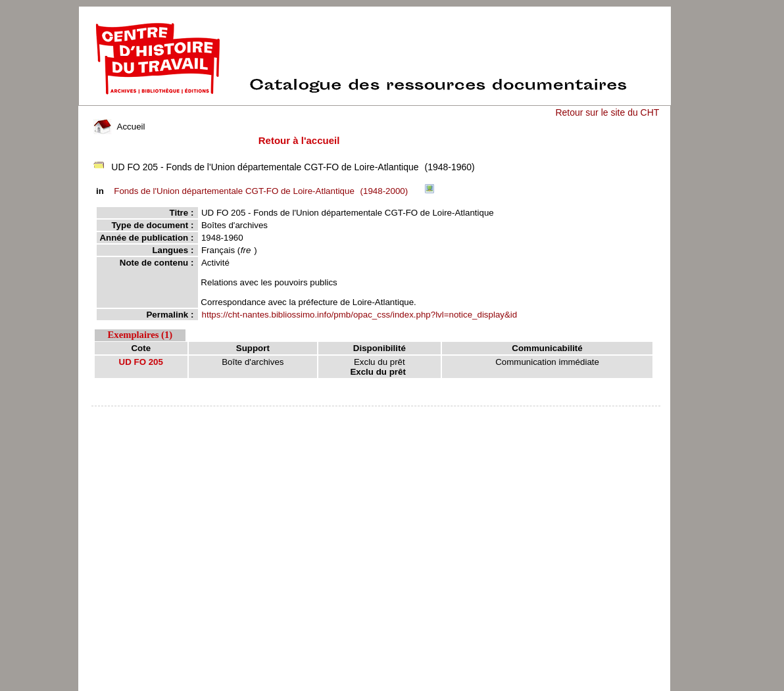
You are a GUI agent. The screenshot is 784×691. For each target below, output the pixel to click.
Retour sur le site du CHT (607, 112)
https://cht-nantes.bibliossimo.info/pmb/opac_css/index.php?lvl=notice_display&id (360, 315)
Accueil (119, 127)
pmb (376, 415)
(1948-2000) (263, 191)
